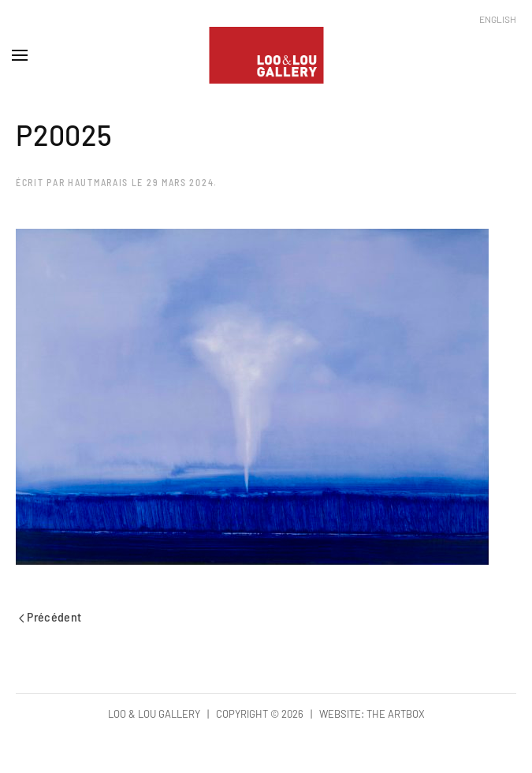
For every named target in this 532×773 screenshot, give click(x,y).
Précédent (50, 616)
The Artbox (396, 714)
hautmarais (98, 182)
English (498, 19)
